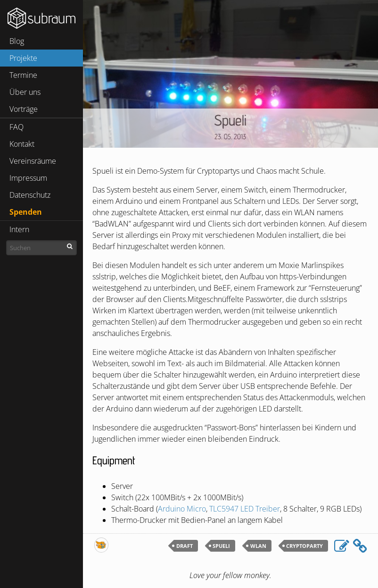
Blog (17, 41)
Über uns (25, 92)
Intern (19, 229)
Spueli (230, 120)
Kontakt (22, 144)
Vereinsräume (33, 161)
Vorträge (24, 109)
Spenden (26, 212)
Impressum (28, 178)
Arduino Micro (182, 509)
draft (185, 546)
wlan (258, 546)
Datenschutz (30, 195)
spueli (221, 546)
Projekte (23, 58)
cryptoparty (304, 546)
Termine (23, 75)
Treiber (245, 509)
